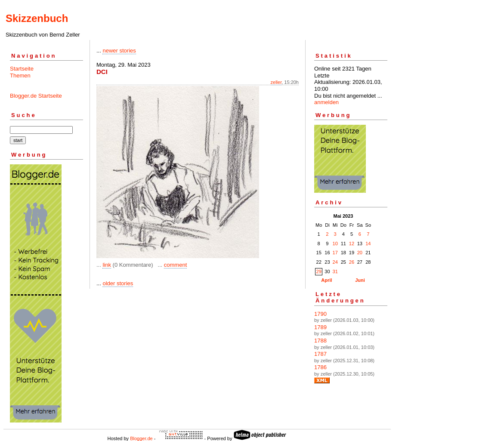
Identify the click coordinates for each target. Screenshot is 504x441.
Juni (360, 280)
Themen (20, 76)
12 (352, 244)
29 (319, 271)
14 (368, 244)
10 (335, 244)
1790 (320, 314)
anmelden (326, 102)
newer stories (119, 51)
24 (335, 262)
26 (352, 262)
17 (335, 253)
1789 (320, 327)
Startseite (22, 69)
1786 (320, 367)
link (107, 265)
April (326, 280)
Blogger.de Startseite (36, 96)
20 (360, 253)
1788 (320, 341)
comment (175, 265)
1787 (320, 354)
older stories (118, 283)
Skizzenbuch (37, 18)
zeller (276, 82)
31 (335, 271)
